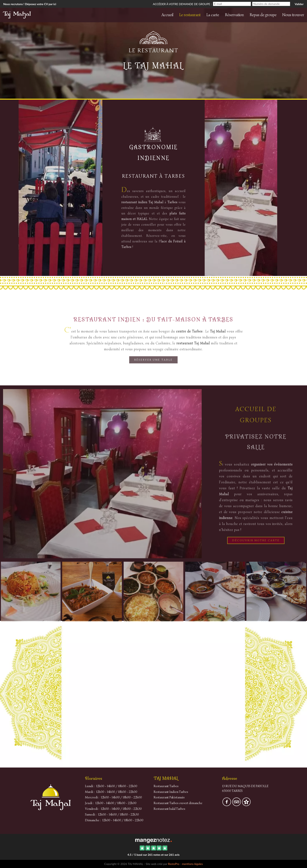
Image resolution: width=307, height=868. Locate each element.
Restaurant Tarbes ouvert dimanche (178, 803)
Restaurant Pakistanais (169, 797)
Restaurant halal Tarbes (169, 809)
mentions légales (192, 864)
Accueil (167, 15)
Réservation (234, 15)
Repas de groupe (263, 15)
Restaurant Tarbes (166, 786)
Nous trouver (293, 15)
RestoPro (174, 864)
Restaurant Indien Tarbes (171, 792)
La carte (213, 15)
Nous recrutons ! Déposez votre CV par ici (30, 4)
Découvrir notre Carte (256, 538)
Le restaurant (190, 15)
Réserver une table (153, 361)
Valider (299, 4)
